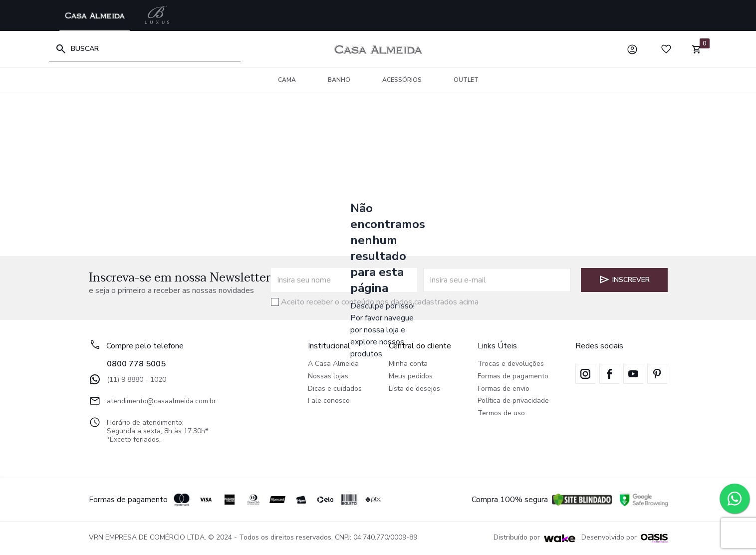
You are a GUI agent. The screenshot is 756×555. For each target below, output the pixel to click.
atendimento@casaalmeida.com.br (152, 401)
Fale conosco (329, 401)
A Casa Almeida (333, 364)
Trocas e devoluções (511, 364)
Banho (339, 80)
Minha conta (408, 364)
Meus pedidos (411, 377)
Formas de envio (504, 389)
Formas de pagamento (513, 377)
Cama (287, 80)
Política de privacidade (513, 401)
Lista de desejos (414, 389)
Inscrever (624, 279)
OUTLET (466, 80)
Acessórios (402, 80)
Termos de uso (501, 414)
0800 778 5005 (136, 364)
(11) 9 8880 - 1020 (127, 379)
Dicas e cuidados (335, 389)
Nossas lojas (328, 377)
